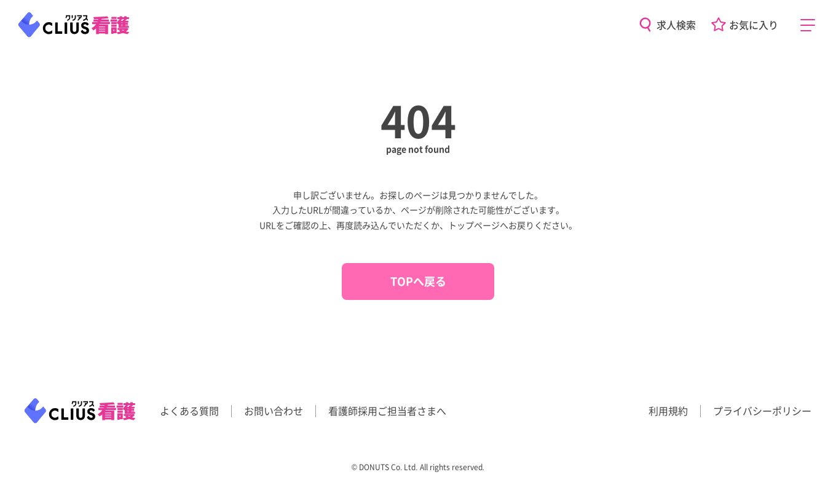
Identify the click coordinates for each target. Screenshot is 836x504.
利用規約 (668, 411)
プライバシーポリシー (762, 411)
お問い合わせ (274, 411)
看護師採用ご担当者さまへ (387, 411)
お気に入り (754, 25)
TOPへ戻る (418, 281)
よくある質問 (189, 411)
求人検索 (676, 25)
